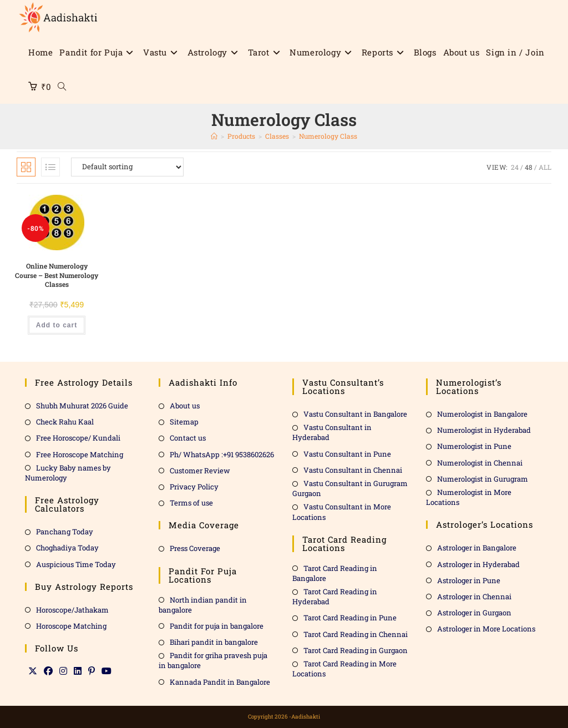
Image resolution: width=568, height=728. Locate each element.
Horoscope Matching (71, 626)
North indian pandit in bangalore (203, 604)
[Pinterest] (92, 671)
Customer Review (200, 471)
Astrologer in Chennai (474, 596)
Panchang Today (65, 532)
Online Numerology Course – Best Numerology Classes (57, 275)
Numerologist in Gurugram (483, 479)
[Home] (214, 136)
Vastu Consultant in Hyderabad (332, 432)
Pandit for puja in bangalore (217, 626)
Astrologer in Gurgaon (474, 613)
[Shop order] (127, 167)
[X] (33, 671)
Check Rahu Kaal (65, 422)
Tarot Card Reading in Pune (350, 618)
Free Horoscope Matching (80, 454)
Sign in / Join (515, 52)
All (545, 167)
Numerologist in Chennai (480, 462)
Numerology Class (328, 136)
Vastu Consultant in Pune (347, 453)
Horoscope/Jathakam (72, 609)
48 (529, 167)
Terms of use (191, 503)
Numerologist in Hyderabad (484, 430)
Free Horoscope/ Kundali (78, 438)
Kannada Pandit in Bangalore (220, 681)
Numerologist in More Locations (469, 497)
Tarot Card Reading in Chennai (356, 634)
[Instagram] (63, 671)
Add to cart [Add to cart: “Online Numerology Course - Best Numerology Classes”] (57, 325)
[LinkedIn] (78, 671)
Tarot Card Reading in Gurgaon (356, 650)
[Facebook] (48, 671)
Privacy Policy (194, 487)
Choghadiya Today (67, 548)
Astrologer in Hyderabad (478, 564)
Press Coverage (195, 548)
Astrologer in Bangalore (477, 548)
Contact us (188, 438)
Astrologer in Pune (469, 580)
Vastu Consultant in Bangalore (355, 414)
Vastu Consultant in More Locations (342, 512)
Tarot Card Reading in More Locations (344, 669)
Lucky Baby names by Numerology (68, 473)
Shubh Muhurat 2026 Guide (82, 406)
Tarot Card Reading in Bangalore (335, 573)
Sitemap (184, 422)
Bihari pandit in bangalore (214, 642)
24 (515, 167)
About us (185, 406)
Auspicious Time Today (76, 564)
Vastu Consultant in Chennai (353, 470)
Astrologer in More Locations (486, 629)
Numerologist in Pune (474, 446)
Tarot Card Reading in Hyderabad (335, 596)
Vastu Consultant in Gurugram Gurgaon (350, 488)
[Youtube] (106, 671)
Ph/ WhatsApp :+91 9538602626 (222, 454)
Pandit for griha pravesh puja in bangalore (213, 660)
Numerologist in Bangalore (482, 414)
